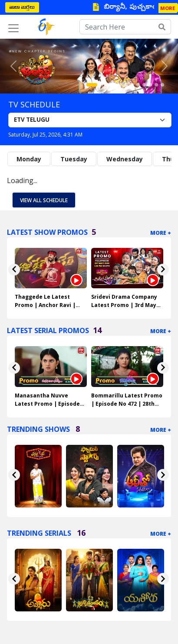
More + (161, 233)
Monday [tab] (29, 159)
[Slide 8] (138, 85)
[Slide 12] (162, 85)
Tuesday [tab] (74, 159)
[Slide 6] (126, 85)
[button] (13, 66)
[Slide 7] (132, 85)
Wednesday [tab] (125, 159)
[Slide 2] (102, 85)
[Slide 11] (156, 85)
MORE (168, 8)
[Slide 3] (108, 85)
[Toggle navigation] (13, 28)
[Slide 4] (114, 85)
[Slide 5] (120, 85)
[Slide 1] (92, 85)
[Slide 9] (144, 85)
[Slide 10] (150, 85)
